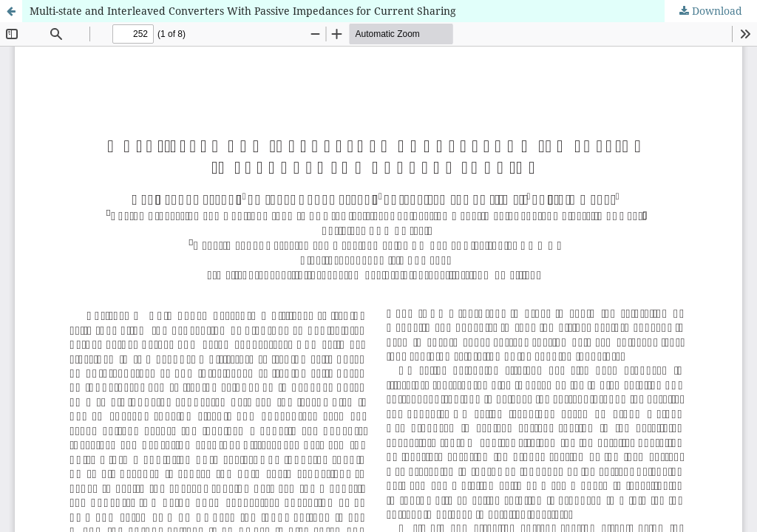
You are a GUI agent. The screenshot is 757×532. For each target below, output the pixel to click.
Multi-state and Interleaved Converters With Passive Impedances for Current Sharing (243, 11)
